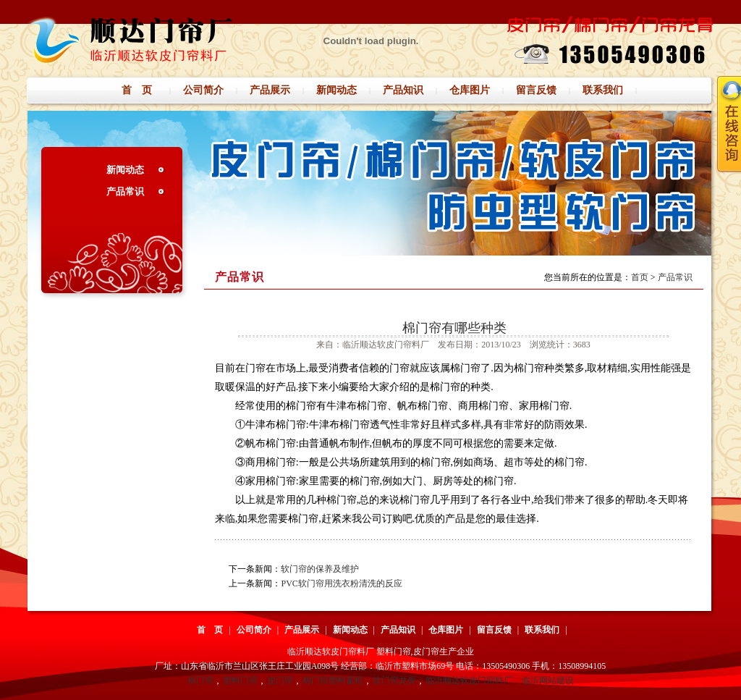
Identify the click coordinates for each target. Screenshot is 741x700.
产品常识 (125, 191)
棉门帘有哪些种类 (454, 328)
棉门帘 (200, 680)
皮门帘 (280, 680)
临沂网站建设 (548, 680)
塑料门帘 (240, 680)
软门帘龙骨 (394, 680)
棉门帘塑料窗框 (333, 680)
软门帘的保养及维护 (320, 569)
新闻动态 (125, 170)
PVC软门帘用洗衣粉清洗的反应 (341, 583)
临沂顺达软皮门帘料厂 (469, 680)
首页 (640, 277)
